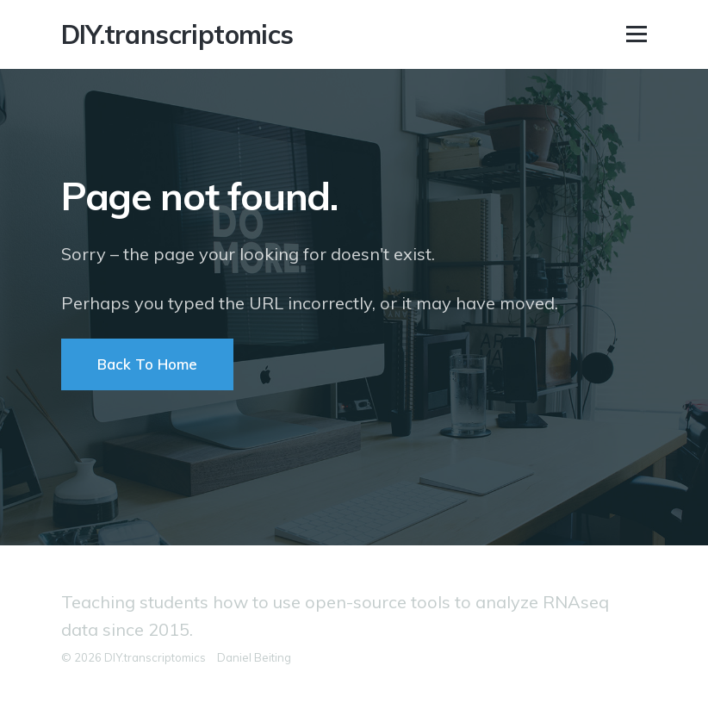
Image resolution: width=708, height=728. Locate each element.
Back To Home (147, 364)
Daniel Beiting (254, 657)
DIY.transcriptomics (177, 34)
